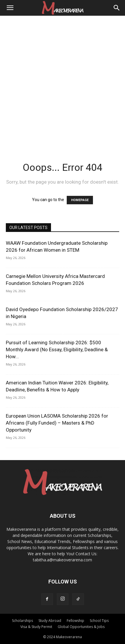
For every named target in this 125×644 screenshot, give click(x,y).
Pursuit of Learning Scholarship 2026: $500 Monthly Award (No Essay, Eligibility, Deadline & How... (57, 350)
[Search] (117, 8)
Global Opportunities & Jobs (81, 627)
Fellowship (75, 621)
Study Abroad (50, 621)
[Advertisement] (62, 81)
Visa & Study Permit (36, 627)
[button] (10, 8)
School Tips (99, 621)
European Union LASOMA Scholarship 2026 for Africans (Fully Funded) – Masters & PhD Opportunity (57, 423)
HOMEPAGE (80, 200)
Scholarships (22, 621)
